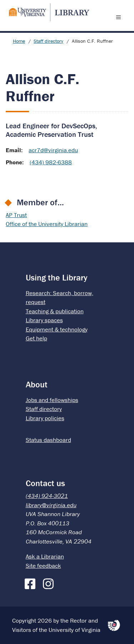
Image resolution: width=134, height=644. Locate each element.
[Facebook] (32, 582)
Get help (36, 338)
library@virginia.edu (51, 505)
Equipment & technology (57, 329)
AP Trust (16, 215)
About (37, 384)
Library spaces (44, 320)
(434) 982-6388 (51, 162)
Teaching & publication (55, 311)
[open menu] (120, 17)
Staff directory (48, 41)
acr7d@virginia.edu (53, 150)
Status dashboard (48, 440)
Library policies (45, 418)
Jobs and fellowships (52, 400)
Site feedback (43, 566)
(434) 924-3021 (47, 496)
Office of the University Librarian (47, 224)
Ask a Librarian (45, 556)
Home (19, 41)
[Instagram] (50, 582)
